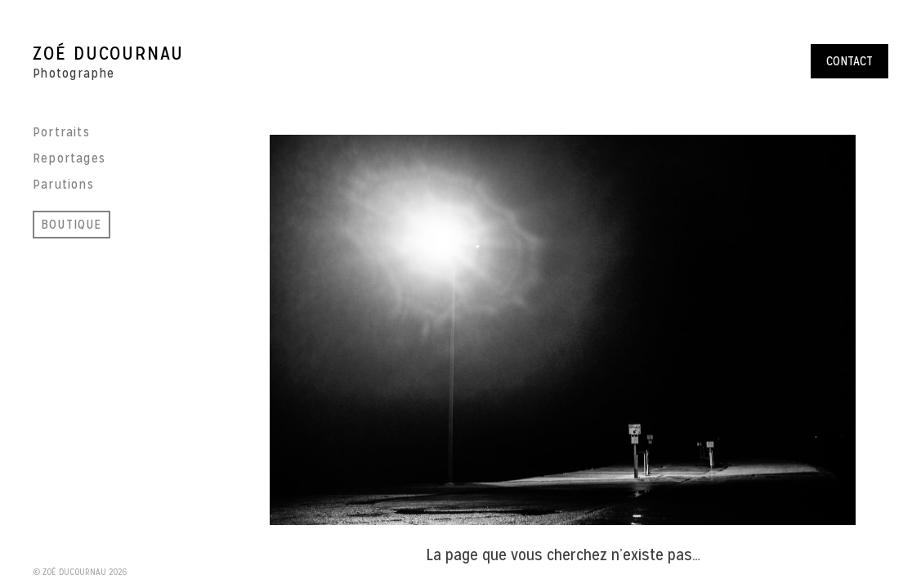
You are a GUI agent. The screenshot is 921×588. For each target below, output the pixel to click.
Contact (849, 61)
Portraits (61, 132)
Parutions (63, 184)
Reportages (69, 158)
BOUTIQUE (72, 224)
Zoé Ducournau (108, 53)
